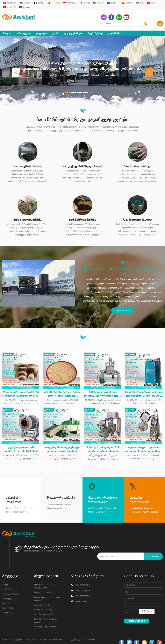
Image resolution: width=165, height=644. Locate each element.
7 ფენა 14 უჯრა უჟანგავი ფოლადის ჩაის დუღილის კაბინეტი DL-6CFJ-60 (144, 389)
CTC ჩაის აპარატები (44, 610)
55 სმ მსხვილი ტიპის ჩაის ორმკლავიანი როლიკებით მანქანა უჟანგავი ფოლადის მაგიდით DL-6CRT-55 (103, 389)
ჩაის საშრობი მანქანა (82, 214)
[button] (16, 66)
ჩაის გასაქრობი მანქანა (27, 160)
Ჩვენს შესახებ (96, 27)
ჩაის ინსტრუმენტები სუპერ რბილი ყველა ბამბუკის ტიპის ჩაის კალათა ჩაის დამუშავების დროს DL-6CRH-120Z (62, 389)
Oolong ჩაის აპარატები (45, 605)
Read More (123, 304)
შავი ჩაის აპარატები (44, 601)
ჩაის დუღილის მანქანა (27, 214)
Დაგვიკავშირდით (74, 27)
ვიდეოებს (41, 27)
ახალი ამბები (9, 608)
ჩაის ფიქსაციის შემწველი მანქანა (82, 160)
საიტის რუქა (8, 603)
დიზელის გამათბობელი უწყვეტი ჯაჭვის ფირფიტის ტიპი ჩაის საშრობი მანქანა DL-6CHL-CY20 (62, 445)
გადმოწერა (114, 27)
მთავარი (7, 27)
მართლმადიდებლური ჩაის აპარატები (47, 594)
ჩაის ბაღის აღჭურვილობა (46, 622)
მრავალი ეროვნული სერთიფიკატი (103, 495)
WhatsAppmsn (81, 597)
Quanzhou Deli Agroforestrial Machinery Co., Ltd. (123, 265)
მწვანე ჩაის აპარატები (45, 588)
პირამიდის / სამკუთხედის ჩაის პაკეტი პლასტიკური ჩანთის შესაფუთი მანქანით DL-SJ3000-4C (103, 445)
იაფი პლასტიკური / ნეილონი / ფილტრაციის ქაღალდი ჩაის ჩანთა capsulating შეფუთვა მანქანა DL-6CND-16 (144, 445)
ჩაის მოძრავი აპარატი (137, 160)
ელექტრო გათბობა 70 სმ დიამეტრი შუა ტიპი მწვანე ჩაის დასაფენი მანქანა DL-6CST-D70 (21, 445)
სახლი (5, 580)
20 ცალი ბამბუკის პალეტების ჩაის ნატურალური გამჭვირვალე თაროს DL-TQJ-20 (21, 389)
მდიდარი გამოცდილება (139, 495)
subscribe (153, 552)
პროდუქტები (24, 27)
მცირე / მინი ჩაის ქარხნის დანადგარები (46, 582)
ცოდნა (55, 27)
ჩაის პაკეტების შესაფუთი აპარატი (46, 616)
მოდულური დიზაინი (61, 493)
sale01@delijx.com (83, 586)
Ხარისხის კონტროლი (14, 495)
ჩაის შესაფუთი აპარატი (137, 214)
